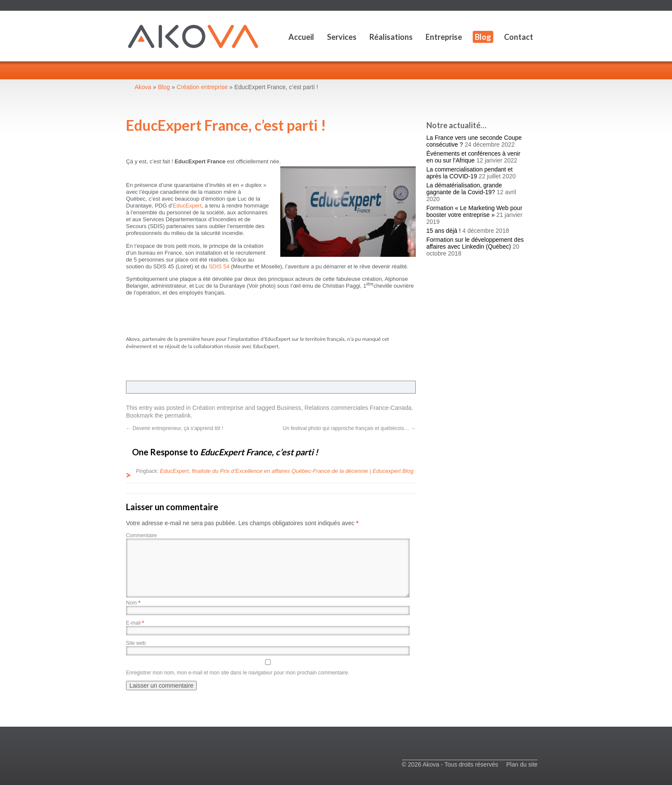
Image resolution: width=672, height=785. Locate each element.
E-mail (135, 623)
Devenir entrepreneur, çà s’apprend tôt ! (175, 428)
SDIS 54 (219, 266)
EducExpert (187, 206)
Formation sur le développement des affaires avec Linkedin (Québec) (475, 243)
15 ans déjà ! (444, 231)
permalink (178, 415)
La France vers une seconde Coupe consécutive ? (474, 141)
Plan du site (522, 764)
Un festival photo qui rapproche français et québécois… (349, 428)
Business (289, 408)
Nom (133, 603)
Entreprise (444, 37)
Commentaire (141, 535)
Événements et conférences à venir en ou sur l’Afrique (473, 157)
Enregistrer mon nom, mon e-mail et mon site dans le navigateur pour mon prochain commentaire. (238, 673)
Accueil (301, 37)
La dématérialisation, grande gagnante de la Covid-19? (464, 189)
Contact (519, 37)
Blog (483, 37)
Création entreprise (218, 408)
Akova (143, 87)
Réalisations (391, 37)
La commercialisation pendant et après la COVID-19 (470, 173)
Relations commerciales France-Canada (358, 408)
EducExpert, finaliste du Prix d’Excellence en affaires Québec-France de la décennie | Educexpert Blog (287, 471)
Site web (136, 643)
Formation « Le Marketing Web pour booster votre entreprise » (474, 211)
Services (342, 37)
